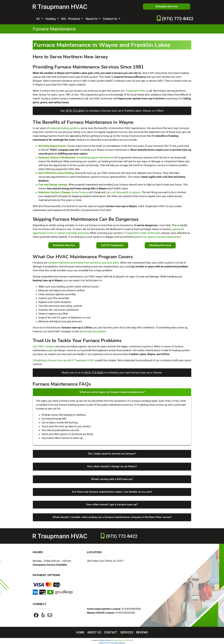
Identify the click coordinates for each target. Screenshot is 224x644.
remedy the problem (94, 331)
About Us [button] (92, 19)
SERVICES (127, 632)
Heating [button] (51, 19)
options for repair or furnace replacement (157, 237)
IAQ (63, 19)
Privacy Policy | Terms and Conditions (112, 643)
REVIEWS (142, 632)
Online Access (105, 640)
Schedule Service (167, 6)
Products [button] (74, 19)
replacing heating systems (65, 128)
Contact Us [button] (110, 19)
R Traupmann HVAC (135, 91)
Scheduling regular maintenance (95, 157)
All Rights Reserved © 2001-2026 (122, 640)
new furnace (81, 192)
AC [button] (38, 19)
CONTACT (111, 632)
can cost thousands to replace (123, 192)
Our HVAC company (44, 346)
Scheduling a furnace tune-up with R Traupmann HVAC (63, 360)
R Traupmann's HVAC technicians (142, 233)
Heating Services (160, 245)
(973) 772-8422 (178, 19)
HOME (80, 632)
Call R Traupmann (112, 245)
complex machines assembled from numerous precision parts (83, 263)
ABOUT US (94, 632)
